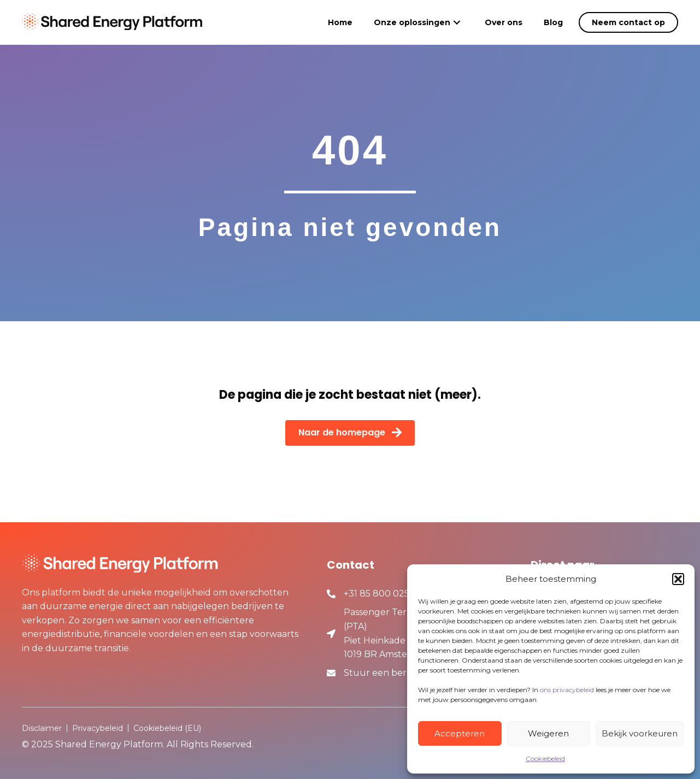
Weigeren (548, 733)
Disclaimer (42, 728)
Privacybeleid (98, 728)
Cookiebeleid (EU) (167, 728)
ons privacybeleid (567, 690)
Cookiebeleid (545, 759)
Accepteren (460, 733)
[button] (678, 579)
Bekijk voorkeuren (640, 733)
